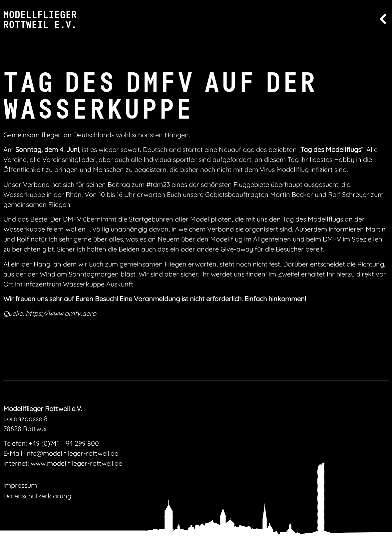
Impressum (20, 485)
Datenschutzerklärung (37, 496)
